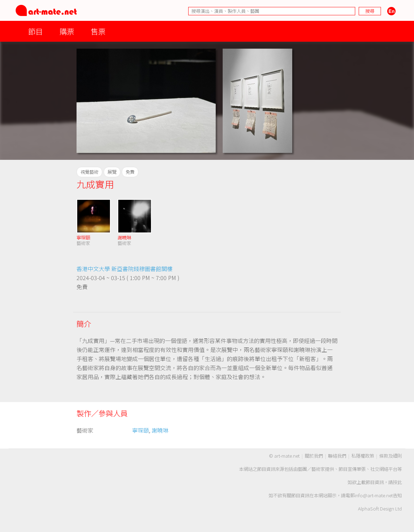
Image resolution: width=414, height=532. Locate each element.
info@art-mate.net (374, 495)
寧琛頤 (83, 238)
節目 (35, 31)
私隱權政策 (363, 456)
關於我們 (314, 456)
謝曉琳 (124, 238)
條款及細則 (391, 456)
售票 (98, 31)
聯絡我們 (337, 456)
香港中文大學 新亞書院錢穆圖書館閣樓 (125, 269)
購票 (67, 31)
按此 (397, 482)
